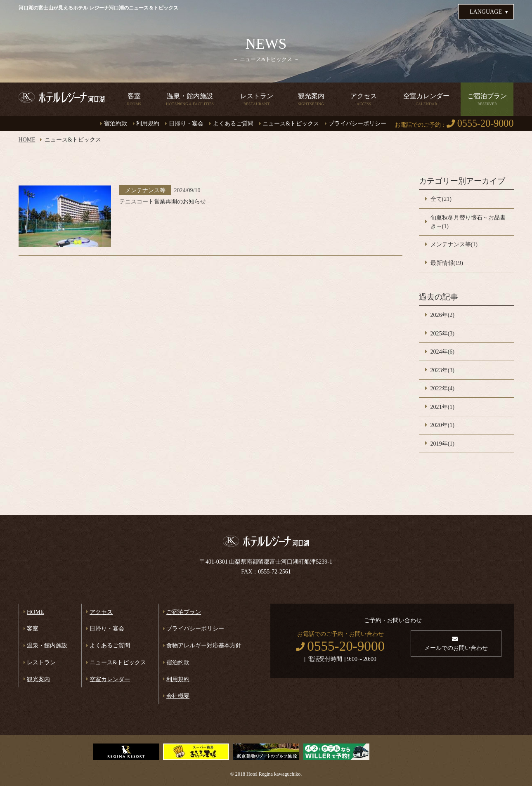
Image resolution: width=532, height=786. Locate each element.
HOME (27, 139)
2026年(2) (442, 315)
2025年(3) (442, 333)
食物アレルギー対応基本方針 (204, 645)
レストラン (41, 662)
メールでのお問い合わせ (456, 648)
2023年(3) (442, 370)
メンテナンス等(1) (454, 244)
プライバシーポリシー (357, 123)
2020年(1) (442, 425)
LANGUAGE (486, 12)
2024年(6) (442, 352)
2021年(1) (442, 407)
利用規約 (148, 123)
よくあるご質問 (233, 123)
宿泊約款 (116, 123)
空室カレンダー (110, 679)
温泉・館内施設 (47, 645)
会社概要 (178, 696)
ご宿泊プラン (184, 612)
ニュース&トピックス (291, 123)
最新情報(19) (447, 263)
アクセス (101, 612)
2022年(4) (442, 388)
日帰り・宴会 (186, 123)
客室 (33, 628)
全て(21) (441, 199)
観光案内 (38, 679)
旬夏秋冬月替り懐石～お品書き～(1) (468, 222)
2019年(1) (442, 444)
